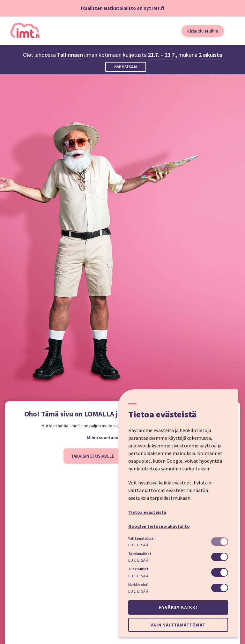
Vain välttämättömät (178, 625)
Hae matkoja (126, 67)
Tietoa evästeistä (147, 512)
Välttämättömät (141, 538)
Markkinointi (138, 585)
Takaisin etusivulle (93, 456)
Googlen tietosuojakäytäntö (159, 526)
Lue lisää (139, 545)
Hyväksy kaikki (178, 607)
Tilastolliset (138, 569)
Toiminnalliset (140, 554)
